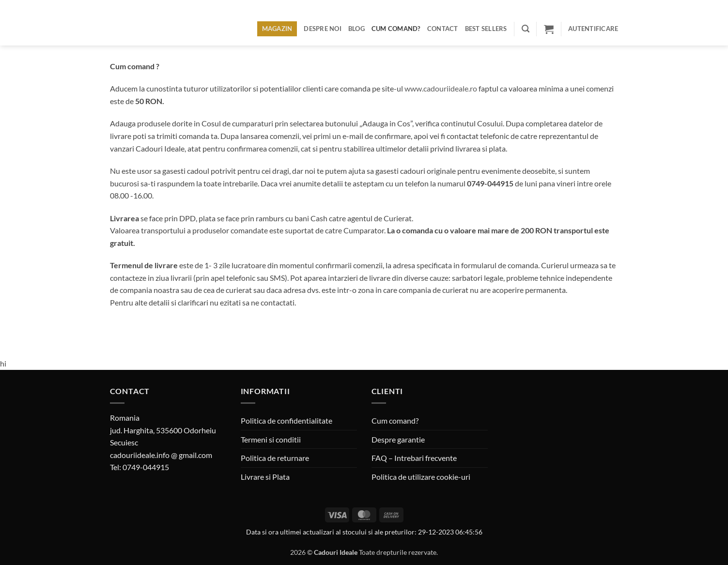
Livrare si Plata (265, 477)
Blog (356, 29)
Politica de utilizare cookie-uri (421, 477)
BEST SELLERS (486, 29)
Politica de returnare (275, 458)
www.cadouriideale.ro (441, 88)
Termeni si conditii (271, 439)
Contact (443, 29)
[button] (526, 29)
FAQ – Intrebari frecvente (414, 458)
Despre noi (323, 29)
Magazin (277, 29)
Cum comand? (396, 29)
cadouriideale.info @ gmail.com (161, 455)
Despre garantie (398, 439)
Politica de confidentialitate (287, 420)
